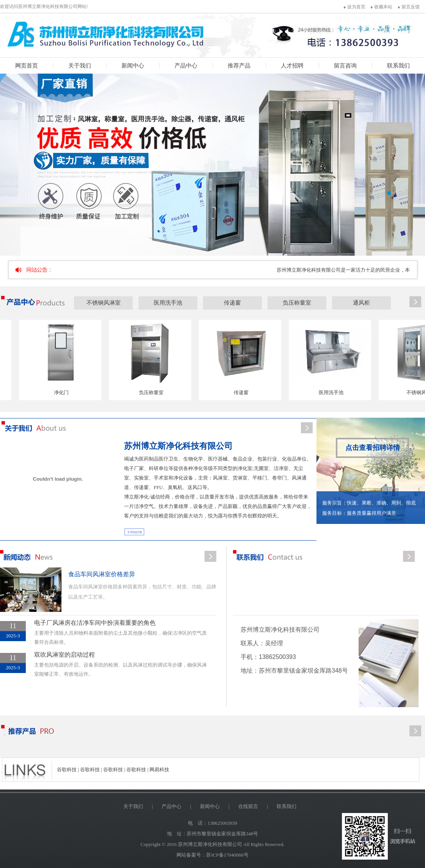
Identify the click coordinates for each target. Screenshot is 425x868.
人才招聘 (292, 66)
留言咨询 (345, 66)
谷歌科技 (67, 770)
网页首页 (27, 66)
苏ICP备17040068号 (227, 855)
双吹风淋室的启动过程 (65, 655)
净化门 (63, 392)
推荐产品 (239, 66)
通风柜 (361, 303)
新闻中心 (133, 66)
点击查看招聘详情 (373, 448)
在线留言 (248, 806)
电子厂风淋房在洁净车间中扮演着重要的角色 (95, 623)
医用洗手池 (168, 303)
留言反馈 (411, 7)
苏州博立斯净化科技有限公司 (178, 446)
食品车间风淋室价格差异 (102, 574)
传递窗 (232, 303)
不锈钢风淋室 (104, 303)
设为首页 (356, 7)
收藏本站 (383, 7)
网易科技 (159, 770)
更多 (415, 303)
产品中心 (186, 66)
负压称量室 (297, 303)
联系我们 (398, 66)
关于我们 (80, 66)
